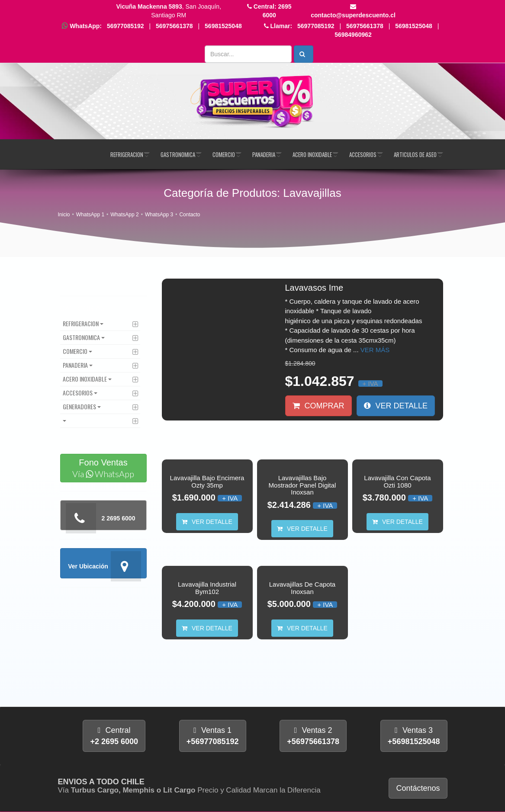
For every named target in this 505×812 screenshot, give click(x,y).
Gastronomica (178, 154)
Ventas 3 (414, 736)
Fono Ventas (103, 469)
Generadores (79, 406)
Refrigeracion (127, 154)
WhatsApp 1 (90, 215)
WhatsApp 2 (124, 215)
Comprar (318, 406)
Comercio (224, 154)
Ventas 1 (213, 736)
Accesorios (363, 154)
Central (114, 736)
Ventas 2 (313, 736)
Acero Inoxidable (312, 154)
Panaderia (264, 154)
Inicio (64, 215)
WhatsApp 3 (159, 215)
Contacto (190, 215)
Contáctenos (418, 788)
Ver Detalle (396, 406)
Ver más (375, 350)
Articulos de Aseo (415, 154)
